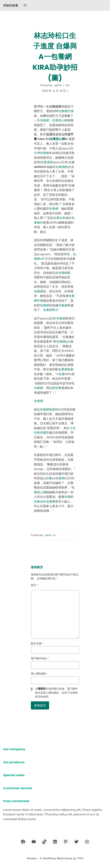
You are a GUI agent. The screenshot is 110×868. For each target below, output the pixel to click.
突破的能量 (11, 5)
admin (48, 535)
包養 (62, 374)
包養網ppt (63, 341)
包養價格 (62, 167)
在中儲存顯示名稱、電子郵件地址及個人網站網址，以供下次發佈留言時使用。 (56, 693)
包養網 (45, 120)
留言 (34, 585)
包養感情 (47, 162)
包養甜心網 (60, 120)
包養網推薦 (66, 369)
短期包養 (55, 388)
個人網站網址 (39, 674)
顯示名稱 (37, 643)
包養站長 (59, 218)
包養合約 (40, 501)
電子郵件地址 (40, 658)
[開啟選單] (25, 5)
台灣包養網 (41, 153)
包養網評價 (66, 111)
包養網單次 (51, 310)
